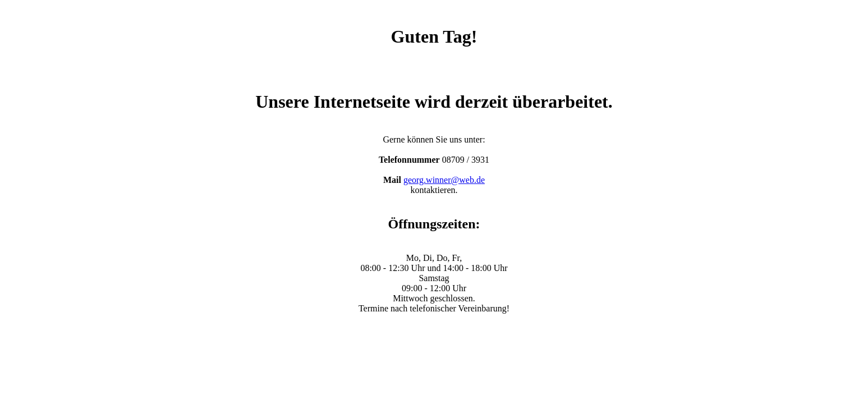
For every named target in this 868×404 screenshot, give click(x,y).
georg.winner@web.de (444, 180)
